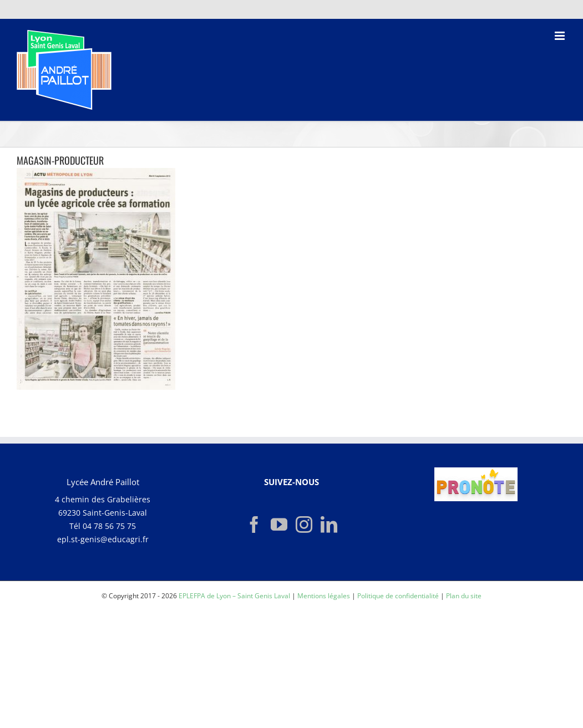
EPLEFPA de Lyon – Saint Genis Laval (234, 596)
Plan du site (464, 596)
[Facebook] (254, 525)
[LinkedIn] (329, 525)
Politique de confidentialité (398, 596)
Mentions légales (324, 596)
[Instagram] (304, 525)
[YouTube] (279, 525)
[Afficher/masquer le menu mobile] (561, 36)
